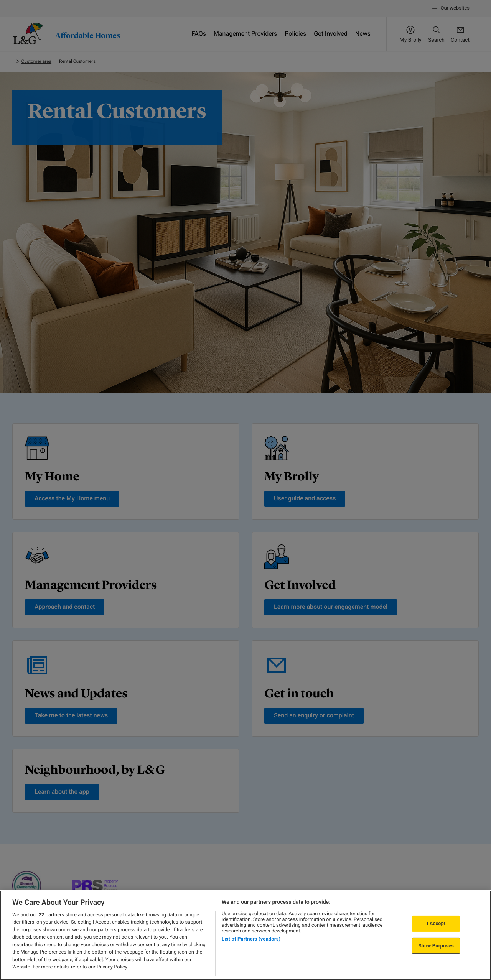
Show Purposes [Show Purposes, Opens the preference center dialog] (436, 945)
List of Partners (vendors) (251, 939)
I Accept (436, 923)
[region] (245, 935)
